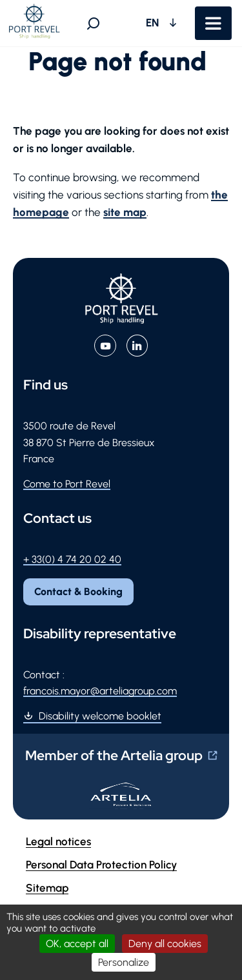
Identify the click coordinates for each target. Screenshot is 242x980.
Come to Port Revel (67, 484)
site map (125, 212)
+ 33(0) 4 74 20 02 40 (72, 559)
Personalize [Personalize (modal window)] (124, 962)
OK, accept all (77, 944)
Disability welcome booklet (100, 716)
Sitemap (47, 888)
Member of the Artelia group (114, 755)
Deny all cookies (165, 944)
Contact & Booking (78, 592)
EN (154, 23)
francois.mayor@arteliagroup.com (100, 691)
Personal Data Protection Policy (101, 865)
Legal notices (58, 841)
